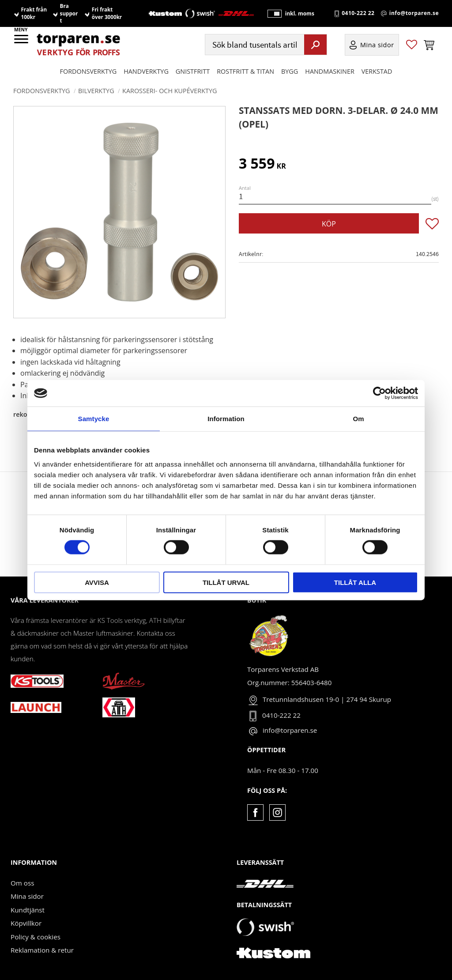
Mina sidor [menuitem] (377, 45)
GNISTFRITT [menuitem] (193, 71)
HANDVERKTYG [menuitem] (146, 71)
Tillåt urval (226, 582)
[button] (22, 42)
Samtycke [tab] (94, 419)
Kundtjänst (28, 910)
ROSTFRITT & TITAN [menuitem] (245, 71)
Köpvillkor (26, 923)
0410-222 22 (358, 14)
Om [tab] (358, 419)
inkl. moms (299, 13)
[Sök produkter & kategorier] (254, 45)
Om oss (22, 883)
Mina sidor (27, 896)
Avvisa (97, 582)
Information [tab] (226, 419)
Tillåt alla (355, 582)
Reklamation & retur (42, 950)
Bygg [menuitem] (290, 71)
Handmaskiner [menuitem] (330, 71)
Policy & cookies (36, 937)
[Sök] (315, 45)
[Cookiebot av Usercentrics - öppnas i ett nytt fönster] (379, 393)
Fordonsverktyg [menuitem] (89, 71)
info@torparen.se (414, 14)
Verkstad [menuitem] (377, 71)
